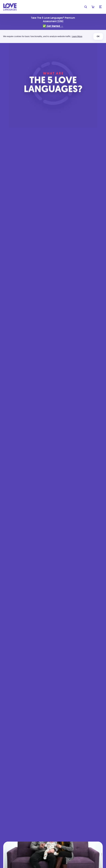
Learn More (77, 36)
